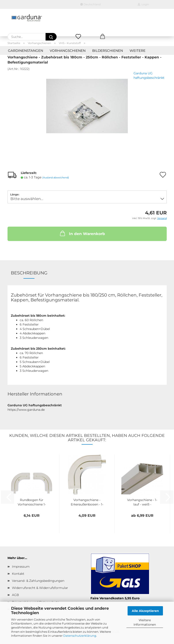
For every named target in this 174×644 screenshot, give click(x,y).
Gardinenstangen (26, 51)
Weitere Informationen (145, 622)
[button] (103, 37)
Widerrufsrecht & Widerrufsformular (40, 588)
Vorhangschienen (68, 51)
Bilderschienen (108, 51)
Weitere (138, 51)
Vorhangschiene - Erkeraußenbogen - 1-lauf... (87, 502)
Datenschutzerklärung (80, 636)
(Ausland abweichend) (56, 177)
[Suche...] (51, 37)
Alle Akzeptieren (145, 611)
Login (143, 4)
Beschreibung (29, 273)
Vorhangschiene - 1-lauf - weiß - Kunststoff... (142, 502)
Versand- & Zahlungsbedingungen (38, 581)
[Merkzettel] (78, 37)
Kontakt (18, 574)
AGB (15, 595)
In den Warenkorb (82, 233)
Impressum (21, 567)
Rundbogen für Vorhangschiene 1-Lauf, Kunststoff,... (32, 502)
